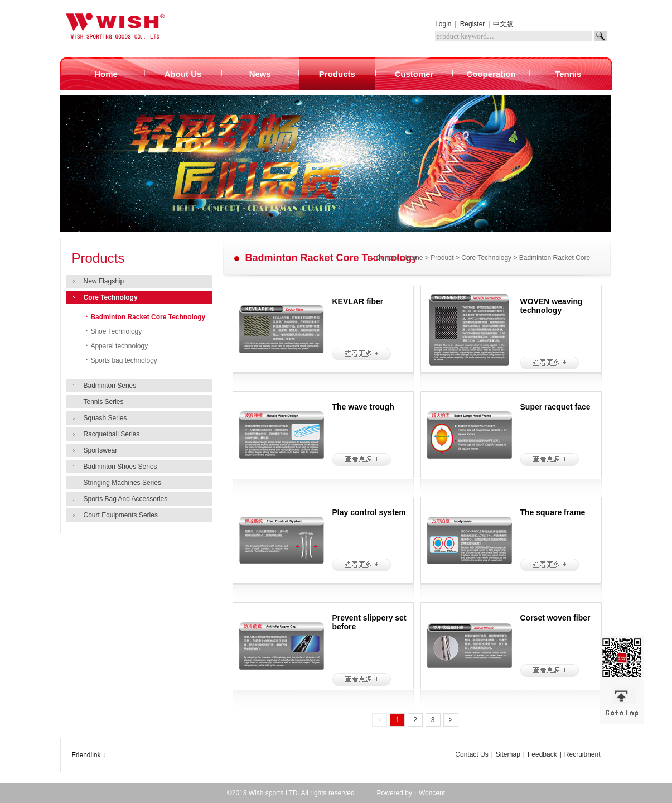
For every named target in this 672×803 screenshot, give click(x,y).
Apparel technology (117, 346)
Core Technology (111, 297)
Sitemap (508, 754)
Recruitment (582, 754)
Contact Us (472, 754)
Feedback (542, 754)
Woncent (432, 793)
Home (414, 258)
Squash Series (105, 418)
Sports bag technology (122, 360)
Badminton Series (110, 386)
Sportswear (101, 450)
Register (473, 24)
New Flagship (104, 281)
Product (442, 258)
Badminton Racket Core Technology (146, 317)
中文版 (503, 24)
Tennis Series (104, 402)
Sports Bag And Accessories (126, 499)
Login (443, 24)
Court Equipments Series (121, 515)
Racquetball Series (112, 434)
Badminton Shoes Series (120, 467)
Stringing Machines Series (122, 483)
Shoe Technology (114, 331)
